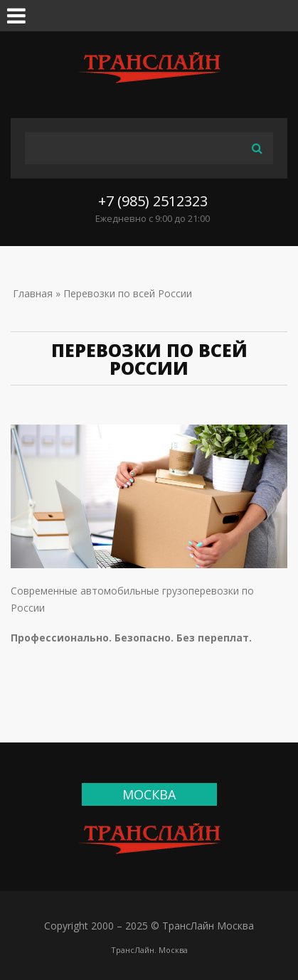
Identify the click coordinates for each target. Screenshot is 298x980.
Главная (33, 293)
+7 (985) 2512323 (153, 201)
